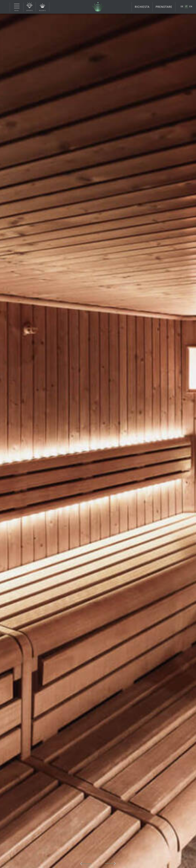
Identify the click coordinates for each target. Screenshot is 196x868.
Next (110, 864)
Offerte (30, 11)
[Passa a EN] (191, 7)
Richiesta (142, 7)
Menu (17, 7)
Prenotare (164, 7)
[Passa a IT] (186, 7)
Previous (86, 864)
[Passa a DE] (182, 7)
